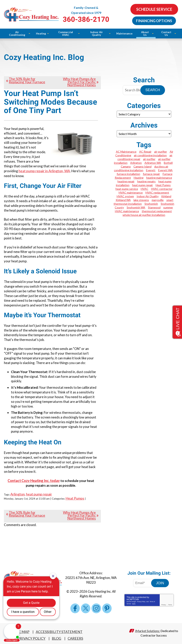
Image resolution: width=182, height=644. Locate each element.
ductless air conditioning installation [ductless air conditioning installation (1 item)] (141, 168)
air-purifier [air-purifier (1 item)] (161, 152)
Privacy (164, 603)
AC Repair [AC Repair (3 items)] (145, 152)
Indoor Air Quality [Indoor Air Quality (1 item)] (148, 196)
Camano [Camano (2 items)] (126, 166)
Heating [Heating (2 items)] (139, 178)
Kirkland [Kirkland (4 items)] (166, 196)
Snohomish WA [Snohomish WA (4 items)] (136, 207)
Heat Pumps (75, 496)
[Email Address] (145, 581)
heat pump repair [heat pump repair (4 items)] (143, 185)
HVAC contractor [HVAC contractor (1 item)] (162, 189)
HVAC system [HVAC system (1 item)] (125, 196)
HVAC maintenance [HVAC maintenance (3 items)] (131, 192)
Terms (170, 603)
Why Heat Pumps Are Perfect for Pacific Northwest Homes (79, 82)
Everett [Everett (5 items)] (151, 170)
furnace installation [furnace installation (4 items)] (128, 174)
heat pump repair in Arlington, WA (44, 171)
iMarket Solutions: (147, 629)
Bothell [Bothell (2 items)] (168, 163)
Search (153, 90)
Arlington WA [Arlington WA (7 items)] (153, 163)
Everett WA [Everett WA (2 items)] (165, 170)
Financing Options (154, 21)
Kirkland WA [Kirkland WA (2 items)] (123, 200)
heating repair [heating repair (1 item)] (126, 181)
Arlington (18, 493)
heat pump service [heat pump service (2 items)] (127, 189)
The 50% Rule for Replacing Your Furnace (27, 80)
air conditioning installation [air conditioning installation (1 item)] (150, 155)
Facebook (75, 607)
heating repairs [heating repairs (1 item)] (146, 181)
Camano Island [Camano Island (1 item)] (143, 166)
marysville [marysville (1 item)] (158, 200)
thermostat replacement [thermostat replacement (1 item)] (157, 211)
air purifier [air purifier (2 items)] (149, 159)
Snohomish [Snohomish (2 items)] (151, 204)
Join (160, 581)
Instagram (96, 607)
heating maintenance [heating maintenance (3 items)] (159, 178)
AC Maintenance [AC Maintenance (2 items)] (126, 152)
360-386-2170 (91, 19)
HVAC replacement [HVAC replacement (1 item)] (157, 192)
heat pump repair (39, 493)
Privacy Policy (141, 600)
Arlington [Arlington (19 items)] (136, 163)
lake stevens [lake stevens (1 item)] (141, 200)
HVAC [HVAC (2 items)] (145, 189)
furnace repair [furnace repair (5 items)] (151, 174)
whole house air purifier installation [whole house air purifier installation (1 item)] (144, 215)
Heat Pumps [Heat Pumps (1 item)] (163, 185)
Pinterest (107, 607)
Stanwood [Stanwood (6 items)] (154, 207)
